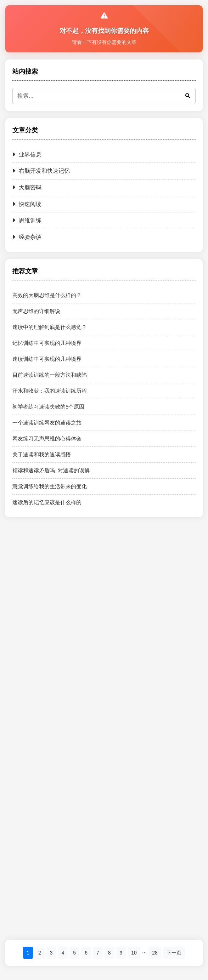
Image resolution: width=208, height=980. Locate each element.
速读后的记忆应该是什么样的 (47, 502)
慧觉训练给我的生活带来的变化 (50, 486)
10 (134, 953)
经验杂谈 (27, 237)
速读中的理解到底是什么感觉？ (50, 327)
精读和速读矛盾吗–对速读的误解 (51, 470)
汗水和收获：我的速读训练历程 (50, 391)
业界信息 (27, 155)
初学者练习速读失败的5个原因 (48, 407)
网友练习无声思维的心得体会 (47, 438)
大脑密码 (27, 187)
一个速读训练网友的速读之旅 (47, 423)
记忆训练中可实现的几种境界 (47, 343)
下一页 (174, 953)
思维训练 (27, 220)
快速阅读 (27, 204)
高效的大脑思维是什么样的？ (47, 295)
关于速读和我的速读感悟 (42, 454)
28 (155, 953)
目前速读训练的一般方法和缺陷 (50, 375)
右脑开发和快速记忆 (41, 171)
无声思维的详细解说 (36, 311)
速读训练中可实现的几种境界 (47, 359)
